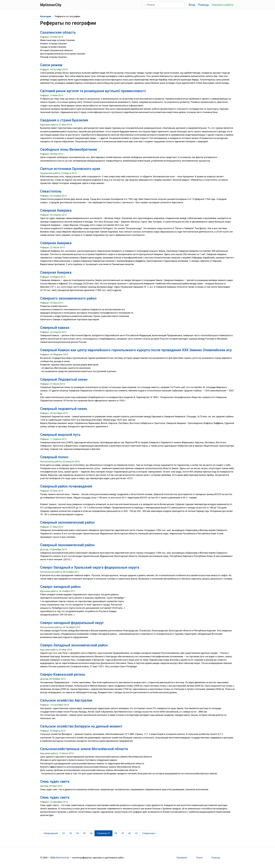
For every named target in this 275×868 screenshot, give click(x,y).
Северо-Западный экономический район (74, 645)
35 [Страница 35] (84, 833)
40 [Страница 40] (130, 833)
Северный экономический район (67, 522)
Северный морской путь (60, 435)
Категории (46, 16)
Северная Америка (56, 210)
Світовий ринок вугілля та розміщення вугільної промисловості (93, 91)
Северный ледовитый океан (64, 409)
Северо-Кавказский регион (63, 674)
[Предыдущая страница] (50, 833)
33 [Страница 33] (71, 833)
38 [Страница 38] (116, 833)
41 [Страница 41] (136, 833)
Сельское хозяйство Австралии (66, 700)
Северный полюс (54, 457)
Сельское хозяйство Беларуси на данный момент (81, 726)
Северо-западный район (60, 587)
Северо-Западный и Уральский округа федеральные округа (90, 567)
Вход (192, 5)
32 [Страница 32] (63, 833)
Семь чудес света (55, 781)
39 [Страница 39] (123, 833)
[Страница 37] (103, 833)
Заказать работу (223, 5)
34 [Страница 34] (77, 833)
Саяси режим (51, 65)
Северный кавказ (55, 328)
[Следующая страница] (149, 833)
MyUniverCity (63, 858)
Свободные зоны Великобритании (69, 149)
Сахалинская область (58, 32)
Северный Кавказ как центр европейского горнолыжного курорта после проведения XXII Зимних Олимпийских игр (136, 350)
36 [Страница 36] (91, 833)
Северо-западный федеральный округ (72, 623)
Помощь (203, 5)
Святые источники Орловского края (70, 169)
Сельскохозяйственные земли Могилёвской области (84, 749)
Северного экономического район (68, 298)
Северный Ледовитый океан (64, 379)
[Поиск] (163, 5)
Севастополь (51, 191)
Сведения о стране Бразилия (64, 120)
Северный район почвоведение (66, 486)
